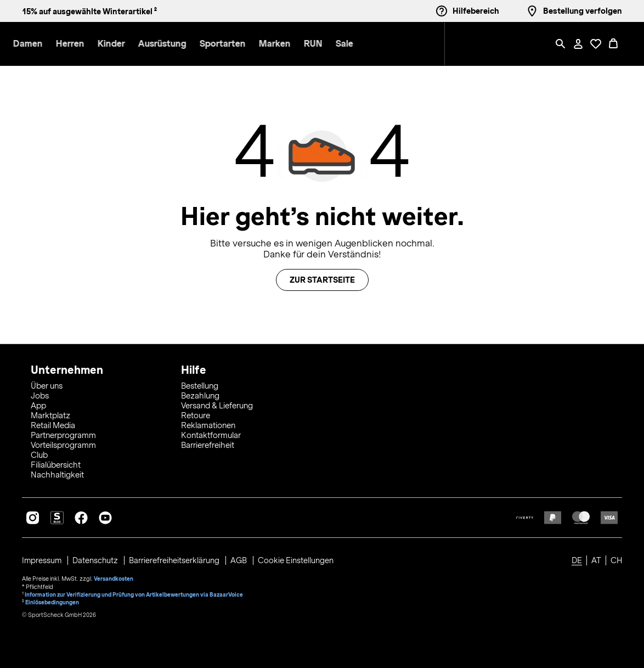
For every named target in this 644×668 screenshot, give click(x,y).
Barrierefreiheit (208, 444)
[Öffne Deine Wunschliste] (596, 44)
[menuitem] (128, 44)
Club (39, 453)
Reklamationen (208, 424)
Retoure (196, 414)
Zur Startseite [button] (322, 280)
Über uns (47, 384)
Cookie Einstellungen (298, 559)
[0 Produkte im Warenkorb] (613, 44)
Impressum (43, 559)
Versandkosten (114, 576)
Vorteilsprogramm (63, 444)
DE (577, 559)
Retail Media (53, 424)
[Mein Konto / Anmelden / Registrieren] (578, 44)
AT (596, 559)
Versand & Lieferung (217, 404)
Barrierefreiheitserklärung (177, 559)
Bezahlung (200, 394)
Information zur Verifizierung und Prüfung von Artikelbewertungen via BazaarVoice (135, 592)
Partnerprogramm (63, 434)
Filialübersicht (56, 463)
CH (616, 559)
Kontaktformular (211, 434)
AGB (242, 559)
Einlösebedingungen (53, 599)
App (38, 404)
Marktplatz (50, 414)
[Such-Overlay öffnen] (561, 44)
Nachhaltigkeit (57, 473)
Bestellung (200, 384)
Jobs (40, 394)
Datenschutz (97, 559)
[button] (122, 44)
